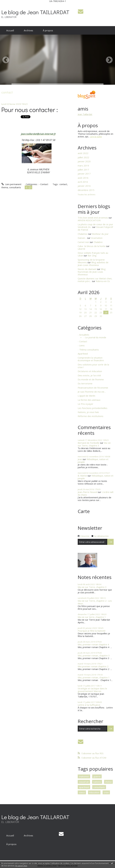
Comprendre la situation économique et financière (91, 359)
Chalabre (98, 242)
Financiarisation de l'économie (93, 388)
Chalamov (83, 234)
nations (97, 782)
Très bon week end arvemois (93, 218)
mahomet (84, 776)
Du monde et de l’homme (91, 379)
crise (106, 792)
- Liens (81, 345)
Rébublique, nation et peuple (93, 461)
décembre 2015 (86, 190)
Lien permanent (11, 184)
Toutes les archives (87, 195)
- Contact (43, 184)
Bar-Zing (92, 255)
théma (108, 782)
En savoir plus (21, 866)
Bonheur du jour (100, 234)
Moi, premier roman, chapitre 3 (94, 655)
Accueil (10, 30)
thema (5, 187)
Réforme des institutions (91, 416)
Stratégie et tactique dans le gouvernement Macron (92, 690)
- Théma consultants (88, 350)
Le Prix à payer (86, 404)
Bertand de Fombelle (89, 443)
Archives (28, 30)
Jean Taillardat (85, 114)
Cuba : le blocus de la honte (92, 246)
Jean (80, 459)
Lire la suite (96, 136)
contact (63, 184)
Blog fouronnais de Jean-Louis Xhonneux (92, 272)
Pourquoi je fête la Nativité (92, 631)
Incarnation (97, 238)
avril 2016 (83, 182)
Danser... (82, 238)
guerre (97, 776)
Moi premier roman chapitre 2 (93, 666)
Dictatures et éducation (90, 371)
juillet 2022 (83, 157)
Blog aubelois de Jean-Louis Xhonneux (93, 264)
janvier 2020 (84, 161)
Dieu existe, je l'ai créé (89, 375)
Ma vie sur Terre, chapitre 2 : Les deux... (95, 602)
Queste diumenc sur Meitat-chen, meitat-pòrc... (95, 280)
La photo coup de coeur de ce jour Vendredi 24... (95, 226)
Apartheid (83, 354)
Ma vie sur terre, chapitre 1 (92, 617)
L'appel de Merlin (86, 396)
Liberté (81, 249)
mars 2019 (83, 166)
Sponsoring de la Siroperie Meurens (91, 261)
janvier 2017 (84, 174)
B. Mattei (82, 476)
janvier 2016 (84, 186)
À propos (48, 30)
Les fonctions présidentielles (93, 408)
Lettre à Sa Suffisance (89, 705)
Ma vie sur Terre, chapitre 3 (94, 444)
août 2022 (83, 153)
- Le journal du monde (95, 337)
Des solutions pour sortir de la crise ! (93, 366)
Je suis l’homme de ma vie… (92, 392)
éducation (94, 792)
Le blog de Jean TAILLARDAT (35, 12)
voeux (82, 792)
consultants (15, 187)
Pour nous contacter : (30, 110)
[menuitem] (10, 30)
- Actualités (83, 335)
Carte (84, 511)
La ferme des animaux (89, 400)
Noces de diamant (87, 269)
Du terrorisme (85, 383)
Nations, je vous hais (88, 412)
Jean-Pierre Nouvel (87, 492)
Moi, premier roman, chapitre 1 (94, 677)
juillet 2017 (83, 170)
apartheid (84, 787)
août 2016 (83, 178)
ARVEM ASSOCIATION (89, 220)
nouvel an (84, 782)
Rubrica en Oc (103, 281)
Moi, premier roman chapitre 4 (93, 644)
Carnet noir (83, 242)
